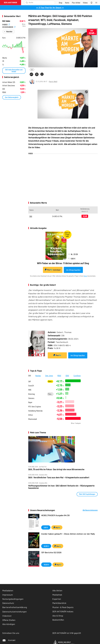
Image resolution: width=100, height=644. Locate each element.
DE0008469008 (9, 27)
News (50, 381)
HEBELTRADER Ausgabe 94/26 (55, 515)
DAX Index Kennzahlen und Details (14, 70)
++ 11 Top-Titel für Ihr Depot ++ (50, 7)
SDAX (67, 376)
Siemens (31, 398)
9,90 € (46, 527)
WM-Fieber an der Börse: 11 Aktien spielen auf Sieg (63, 263)
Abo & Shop (58, 616)
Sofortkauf (53, 270)
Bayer (30, 402)
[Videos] (85, 3)
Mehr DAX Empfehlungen (87, 494)
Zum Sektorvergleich (12, 97)
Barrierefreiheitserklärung (15, 607)
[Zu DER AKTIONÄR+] (76, 3)
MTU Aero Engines (35, 407)
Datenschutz (8, 603)
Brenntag (31, 394)
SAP (30, 381)
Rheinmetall (32, 419)
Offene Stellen (9, 620)
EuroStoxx (77, 376)
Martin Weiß (53, 81)
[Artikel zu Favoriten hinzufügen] (42, 74)
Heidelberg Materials (35, 411)
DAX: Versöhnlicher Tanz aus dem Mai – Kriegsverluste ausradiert (59, 477)
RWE (30, 390)
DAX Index (6, 21)
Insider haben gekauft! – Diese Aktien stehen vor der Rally (68, 534)
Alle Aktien (57, 590)
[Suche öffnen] (27, 3)
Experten (57, 599)
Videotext (7, 616)
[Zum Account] (67, 3)
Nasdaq (38, 376)
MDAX (59, 376)
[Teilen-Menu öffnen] (31, 74)
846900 (6, 24)
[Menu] (97, 3)
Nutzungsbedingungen (13, 599)
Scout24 (31, 386)
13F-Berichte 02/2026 (51, 552)
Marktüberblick (59, 603)
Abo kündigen (9, 624)
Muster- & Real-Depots (63, 607)
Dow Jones (49, 376)
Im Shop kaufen (73, 270)
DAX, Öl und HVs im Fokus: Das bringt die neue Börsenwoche (56, 469)
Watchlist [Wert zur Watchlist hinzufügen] (9, 31)
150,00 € (46, 565)
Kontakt (9, 640)
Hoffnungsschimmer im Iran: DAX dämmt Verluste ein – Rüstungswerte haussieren (61, 487)
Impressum (8, 595)
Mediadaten (8, 590)
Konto (85, 276)
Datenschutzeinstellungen (14, 612)
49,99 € (46, 546)
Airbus (31, 415)
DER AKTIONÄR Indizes (63, 611)
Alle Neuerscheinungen (90, 510)
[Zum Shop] (61, 3)
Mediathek (57, 595)
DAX (32, 70)
